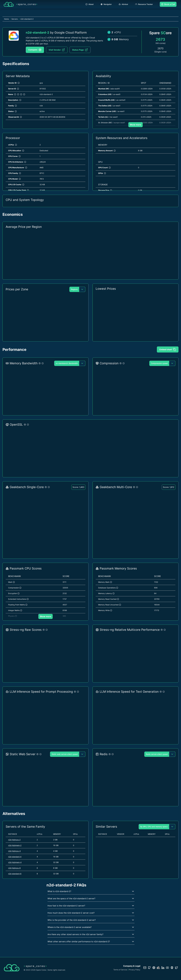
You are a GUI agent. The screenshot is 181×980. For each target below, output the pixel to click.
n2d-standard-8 (15, 874)
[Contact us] (145, 968)
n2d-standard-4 (15, 857)
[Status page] (158, 968)
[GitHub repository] (149, 968)
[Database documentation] (154, 968)
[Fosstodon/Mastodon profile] (172, 968)
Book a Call (168, 4)
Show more (135, 125)
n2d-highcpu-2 (14, 840)
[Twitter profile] (176, 968)
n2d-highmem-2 (15, 845)
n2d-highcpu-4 (14, 851)
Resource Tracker (144, 4)
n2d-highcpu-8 (14, 868)
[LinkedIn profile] (163, 968)
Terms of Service (120, 970)
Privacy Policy (134, 970)
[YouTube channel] (167, 968)
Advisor (123, 4)
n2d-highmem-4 (15, 862)
